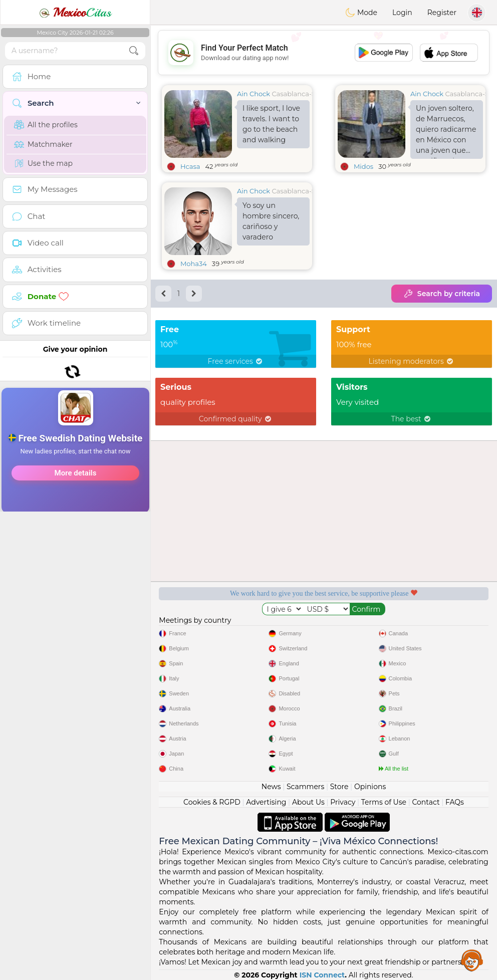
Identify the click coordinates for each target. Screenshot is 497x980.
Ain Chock (254, 94)
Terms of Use (384, 802)
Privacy (343, 802)
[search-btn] (134, 51)
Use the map (43, 163)
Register (442, 13)
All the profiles (46, 125)
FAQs (455, 802)
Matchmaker (43, 144)
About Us (308, 802)
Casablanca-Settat (301, 94)
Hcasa (190, 166)
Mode (361, 13)
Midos (363, 166)
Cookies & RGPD (212, 802)
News (271, 787)
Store (339, 787)
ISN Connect (322, 975)
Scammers (305, 787)
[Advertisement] (75, 491)
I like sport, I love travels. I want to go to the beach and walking (271, 124)
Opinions (370, 787)
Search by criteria (442, 294)
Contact (426, 802)
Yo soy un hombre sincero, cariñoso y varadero (271, 221)
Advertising (266, 802)
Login (402, 13)
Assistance (472, 960)
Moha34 (194, 264)
